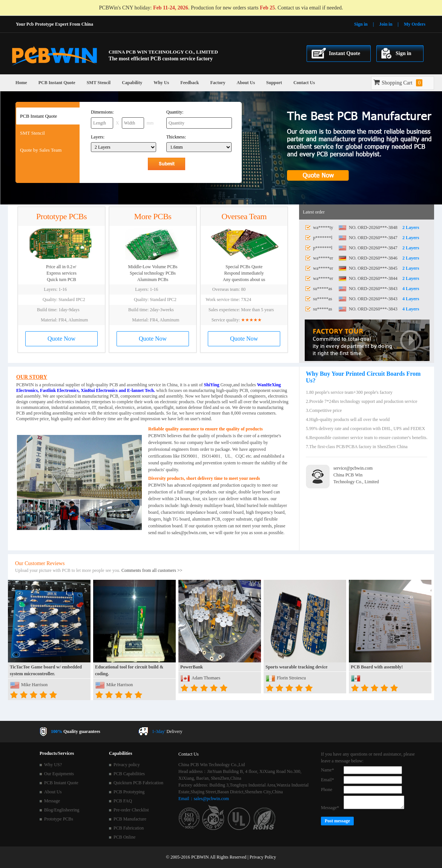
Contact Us (304, 83)
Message (52, 801)
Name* (328, 770)
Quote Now (61, 339)
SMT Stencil (99, 83)
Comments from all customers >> (152, 570)
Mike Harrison (34, 685)
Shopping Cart (398, 83)
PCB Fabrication (129, 828)
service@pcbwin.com (353, 468)
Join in (386, 24)
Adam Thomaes (206, 678)
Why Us (161, 83)
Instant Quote (345, 53)
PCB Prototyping (129, 792)
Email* (328, 780)
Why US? (53, 765)
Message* (330, 808)
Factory (218, 83)
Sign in (361, 24)
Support (274, 83)
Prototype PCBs (59, 819)
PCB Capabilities (129, 774)
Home (21, 83)
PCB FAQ (123, 801)
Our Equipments (59, 774)
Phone (327, 790)
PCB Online (124, 837)
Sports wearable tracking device (296, 667)
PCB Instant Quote (57, 83)
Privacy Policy (263, 857)
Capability (132, 83)
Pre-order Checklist (131, 810)
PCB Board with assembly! (377, 667)
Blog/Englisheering (62, 810)
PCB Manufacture (130, 819)
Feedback (190, 83)
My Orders (415, 24)
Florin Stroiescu (291, 678)
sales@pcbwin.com (189, 533)
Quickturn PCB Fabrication (138, 783)
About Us (246, 83)
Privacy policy (127, 765)
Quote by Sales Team (41, 150)
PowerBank (192, 667)
